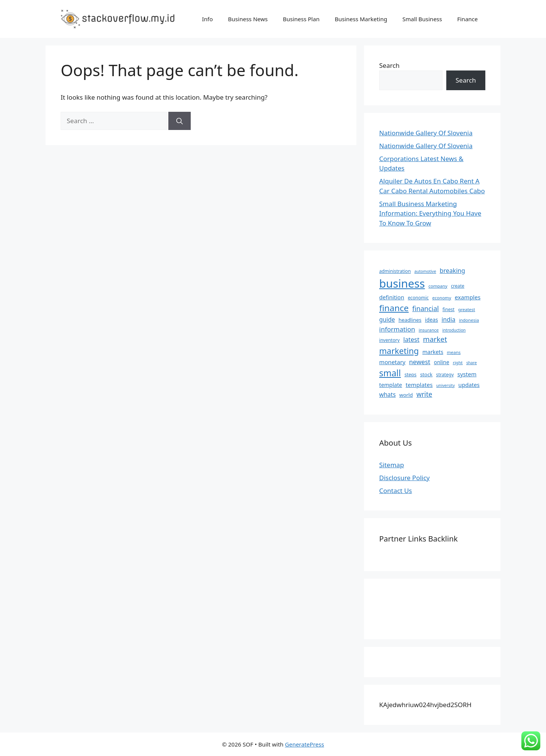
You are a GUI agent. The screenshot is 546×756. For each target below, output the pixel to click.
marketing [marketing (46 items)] (399, 351)
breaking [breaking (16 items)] (453, 271)
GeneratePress (305, 744)
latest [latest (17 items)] (411, 339)
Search (389, 65)
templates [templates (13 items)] (419, 385)
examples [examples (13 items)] (468, 297)
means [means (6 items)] (453, 352)
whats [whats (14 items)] (388, 394)
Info (208, 19)
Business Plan (301, 19)
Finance (468, 19)
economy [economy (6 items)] (442, 298)
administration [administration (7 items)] (395, 271)
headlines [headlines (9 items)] (410, 320)
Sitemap (391, 465)
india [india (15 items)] (449, 319)
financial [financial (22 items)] (425, 308)
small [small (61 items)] (390, 373)
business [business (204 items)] (402, 283)
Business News (248, 19)
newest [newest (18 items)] (420, 362)
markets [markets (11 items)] (433, 352)
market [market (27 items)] (435, 339)
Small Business (422, 19)
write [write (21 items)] (424, 394)
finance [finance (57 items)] (394, 308)
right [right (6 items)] (458, 362)
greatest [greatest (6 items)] (467, 309)
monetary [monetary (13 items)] (392, 362)
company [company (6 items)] (438, 286)
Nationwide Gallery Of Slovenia (426, 133)
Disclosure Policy (404, 478)
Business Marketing (361, 19)
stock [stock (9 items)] (426, 374)
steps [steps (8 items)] (411, 374)
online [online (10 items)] (441, 362)
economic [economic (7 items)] (418, 298)
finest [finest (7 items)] (449, 309)
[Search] (180, 121)
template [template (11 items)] (391, 385)
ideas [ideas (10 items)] (431, 320)
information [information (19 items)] (397, 329)
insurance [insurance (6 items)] (429, 330)
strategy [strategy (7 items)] (445, 375)
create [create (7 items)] (457, 286)
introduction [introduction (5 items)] (454, 330)
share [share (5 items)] (472, 363)
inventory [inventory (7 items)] (389, 340)
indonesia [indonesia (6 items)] (469, 320)
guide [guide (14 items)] (387, 319)
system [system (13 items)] (467, 374)
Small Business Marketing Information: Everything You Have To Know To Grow (430, 213)
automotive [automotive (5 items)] (425, 271)
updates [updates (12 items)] (469, 385)
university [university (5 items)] (446, 385)
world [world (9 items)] (406, 395)
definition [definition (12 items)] (392, 297)
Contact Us (396, 491)
